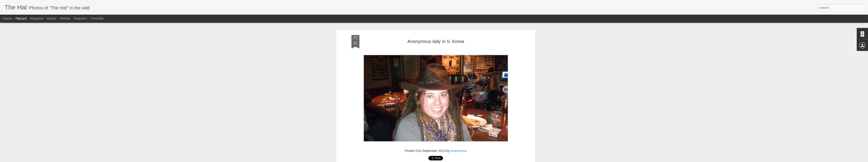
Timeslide (97, 18)
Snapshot (80, 18)
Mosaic (51, 18)
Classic (7, 18)
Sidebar (65, 18)
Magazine (37, 18)
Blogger (448, 160)
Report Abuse (461, 160)
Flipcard (21, 18)
